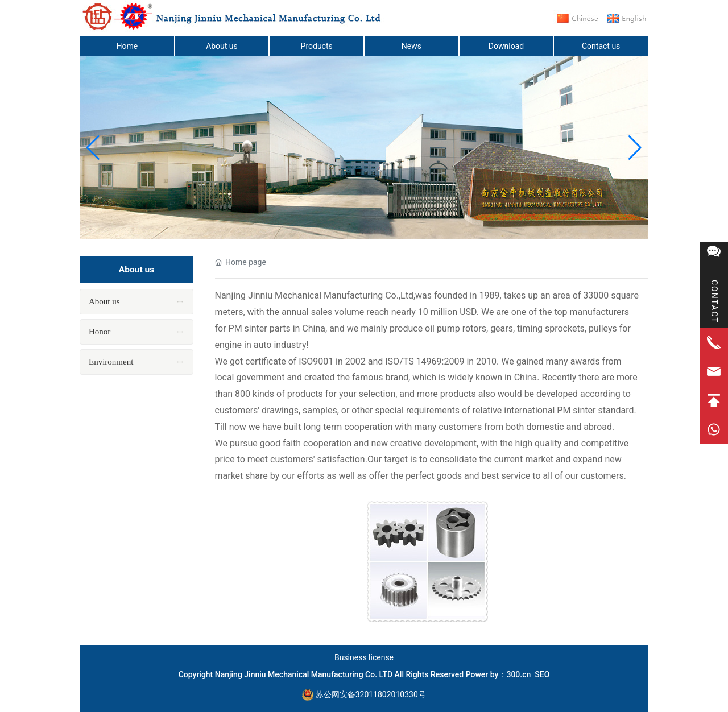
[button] (635, 148)
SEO (542, 674)
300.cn (518, 674)
